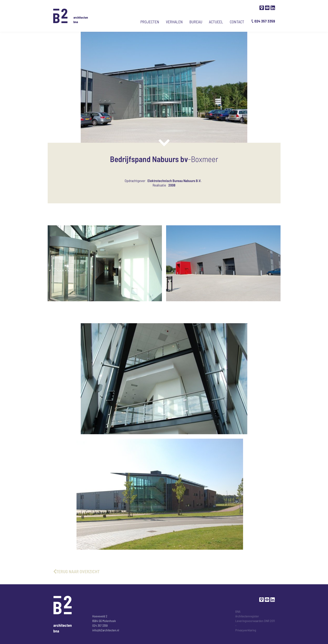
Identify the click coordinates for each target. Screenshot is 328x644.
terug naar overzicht (78, 571)
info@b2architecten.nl (106, 630)
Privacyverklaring (246, 630)
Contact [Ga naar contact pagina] (237, 22)
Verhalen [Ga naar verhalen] (174, 22)
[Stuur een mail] (267, 8)
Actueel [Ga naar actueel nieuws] (216, 22)
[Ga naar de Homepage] (71, 16)
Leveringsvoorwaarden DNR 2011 (255, 621)
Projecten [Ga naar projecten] (150, 22)
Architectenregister (247, 616)
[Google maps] (262, 8)
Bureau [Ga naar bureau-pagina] (196, 22)
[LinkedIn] (273, 8)
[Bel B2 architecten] (263, 21)
